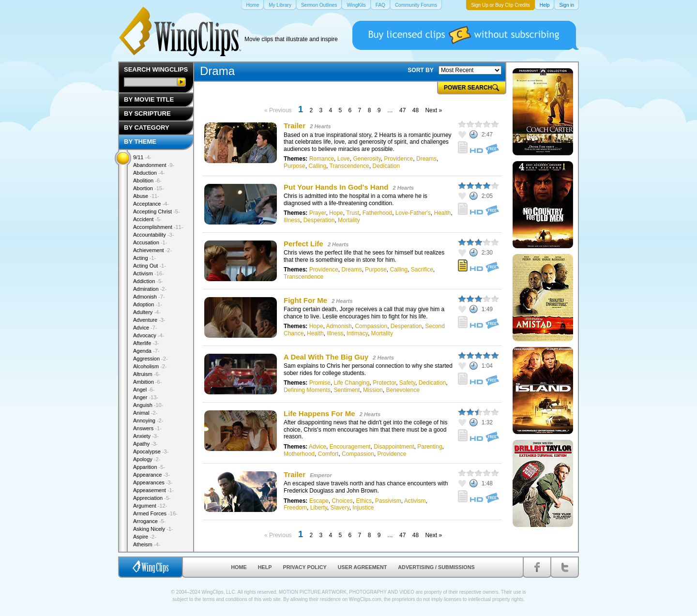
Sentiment (347, 390)
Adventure (149, 320)
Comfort (328, 454)
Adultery (147, 312)
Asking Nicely (153, 529)
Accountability (153, 235)
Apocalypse (151, 451)
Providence (398, 159)
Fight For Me (305, 300)
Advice (318, 447)
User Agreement (363, 567)
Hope (336, 213)
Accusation (150, 242)
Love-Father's (413, 213)
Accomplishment (158, 227)
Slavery (340, 508)
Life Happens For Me (319, 413)
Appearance (152, 475)
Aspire (145, 537)
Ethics (364, 501)
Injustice (363, 508)
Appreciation (152, 498)
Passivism (388, 501)
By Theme (140, 142)
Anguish (148, 405)
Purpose (295, 166)
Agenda (146, 351)
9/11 (142, 157)
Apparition (149, 467)
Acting (144, 258)
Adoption (148, 304)
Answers (147, 428)
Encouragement (350, 447)
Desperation (319, 220)
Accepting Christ (157, 211)
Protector (384, 383)
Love (344, 159)
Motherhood (299, 454)
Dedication (386, 166)
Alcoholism (150, 366)
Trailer (295, 126)
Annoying (148, 421)
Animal (145, 413)
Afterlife (146, 343)
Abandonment (154, 165)
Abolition (147, 180)
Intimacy (357, 333)
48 (416, 110)
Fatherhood (377, 213)
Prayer (318, 213)
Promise (320, 383)
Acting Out (150, 266)
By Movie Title (149, 99)
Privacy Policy (305, 567)
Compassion (371, 326)
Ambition (147, 382)
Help (265, 567)
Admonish (339, 326)
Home (239, 567)
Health (443, 213)
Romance (322, 159)
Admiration (150, 289)
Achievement (152, 250)
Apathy (145, 444)
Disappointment (394, 447)
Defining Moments (307, 390)
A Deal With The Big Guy (326, 357)
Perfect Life (303, 244)
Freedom (295, 508)
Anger (146, 397)
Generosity (367, 159)
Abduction (149, 173)
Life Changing (351, 383)
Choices (342, 501)
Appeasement (153, 490)
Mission (373, 390)
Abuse (146, 196)
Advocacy (149, 335)
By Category (147, 128)
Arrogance (149, 521)
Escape (319, 501)
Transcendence (349, 166)
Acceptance (151, 204)
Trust (353, 213)
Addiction (148, 281)
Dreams (426, 159)
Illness (292, 220)
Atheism (147, 544)
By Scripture (147, 113)
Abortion (149, 188)
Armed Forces (155, 513)
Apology (147, 459)
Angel (144, 390)
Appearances (153, 482)
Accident (147, 219)
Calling (317, 166)
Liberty (319, 508)
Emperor (321, 475)
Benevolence (402, 390)
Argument (150, 506)
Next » (433, 110)
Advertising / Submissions (436, 567)
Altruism (147, 374)
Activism (415, 501)
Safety (407, 383)
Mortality (349, 220)
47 (402, 110)
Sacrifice (422, 270)
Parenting (430, 447)
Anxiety (146, 436)
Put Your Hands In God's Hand (336, 187)
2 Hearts (320, 126)
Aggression (151, 359)
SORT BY (420, 70)
